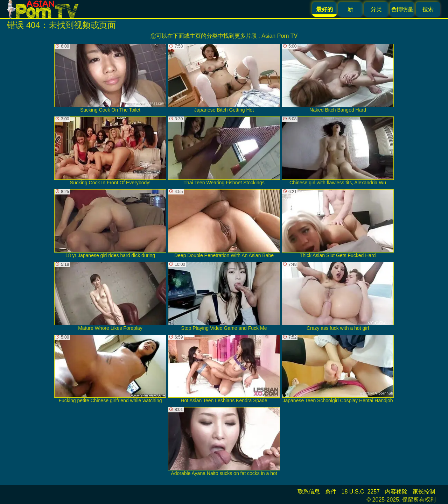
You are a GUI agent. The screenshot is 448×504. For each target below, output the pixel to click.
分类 (376, 9)
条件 (331, 492)
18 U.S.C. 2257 (361, 492)
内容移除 (396, 492)
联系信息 (309, 492)
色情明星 (402, 9)
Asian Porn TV (279, 36)
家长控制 (424, 492)
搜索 (428, 9)
